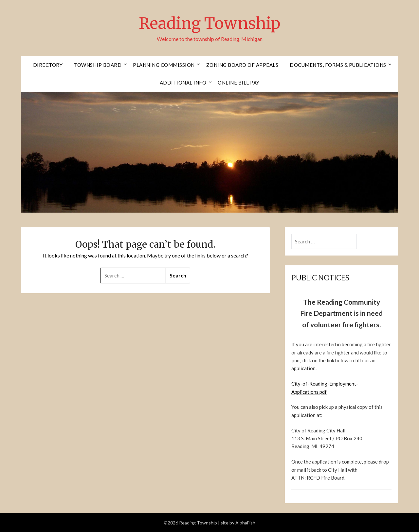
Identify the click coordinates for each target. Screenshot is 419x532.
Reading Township (210, 23)
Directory (48, 65)
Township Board (98, 65)
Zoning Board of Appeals (242, 65)
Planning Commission (164, 65)
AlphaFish (245, 523)
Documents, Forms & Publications (338, 65)
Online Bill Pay (239, 83)
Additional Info (183, 83)
